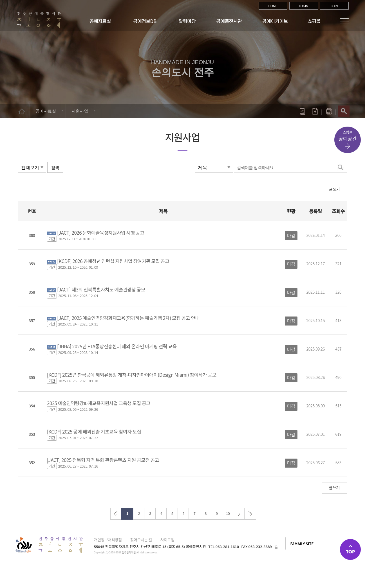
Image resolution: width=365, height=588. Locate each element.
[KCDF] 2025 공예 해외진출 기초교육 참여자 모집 (94, 431)
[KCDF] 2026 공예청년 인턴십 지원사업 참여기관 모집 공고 (113, 261)
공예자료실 (100, 21)
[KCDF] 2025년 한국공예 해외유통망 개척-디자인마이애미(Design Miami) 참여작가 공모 (132, 375)
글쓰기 (334, 189)
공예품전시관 (229, 21)
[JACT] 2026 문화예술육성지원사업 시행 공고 (101, 233)
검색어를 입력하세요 (255, 167)
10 (228, 514)
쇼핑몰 (314, 21)
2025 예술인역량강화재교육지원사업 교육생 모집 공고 (99, 403)
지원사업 (80, 111)
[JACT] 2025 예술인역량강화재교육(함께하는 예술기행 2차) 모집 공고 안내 (128, 318)
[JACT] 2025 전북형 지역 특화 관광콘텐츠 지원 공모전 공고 (103, 460)
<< (116, 514)
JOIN (334, 6)
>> (250, 514)
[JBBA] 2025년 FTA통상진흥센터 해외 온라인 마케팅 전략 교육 (117, 346)
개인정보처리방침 (108, 540)
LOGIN (304, 6)
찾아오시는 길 (141, 540)
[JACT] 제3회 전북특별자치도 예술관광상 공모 (101, 289)
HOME (273, 6)
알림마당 (187, 21)
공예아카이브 (275, 21)
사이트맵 (167, 540)
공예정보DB (145, 21)
